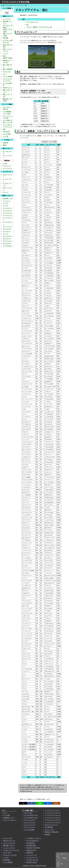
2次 (34, 860)
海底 (4, 129)
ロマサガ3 (13, 855)
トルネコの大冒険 (29, 830)
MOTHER (29, 848)
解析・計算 (6, 90)
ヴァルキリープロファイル (11, 850)
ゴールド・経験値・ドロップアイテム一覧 (39, 27)
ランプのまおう (7, 246)
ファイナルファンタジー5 (53, 820)
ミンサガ (6, 857)
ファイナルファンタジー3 (53, 815)
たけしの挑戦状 (8, 862)
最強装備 (5, 143)
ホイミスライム (7, 213)
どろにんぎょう (7, 210)
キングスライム (7, 236)
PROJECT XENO (31, 862)
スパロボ (29, 860)
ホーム (5, 813)
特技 (8, 65)
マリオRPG (30, 838)
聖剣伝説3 (55, 832)
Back (58, 866)
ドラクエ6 (9, 5)
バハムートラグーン (9, 848)
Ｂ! (48, 803)
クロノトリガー (49, 830)
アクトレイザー (8, 838)
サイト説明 (6, 815)
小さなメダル (7, 72)
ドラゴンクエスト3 (29, 820)
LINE (40, 803)
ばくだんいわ (7, 229)
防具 (8, 45)
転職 (4, 56)
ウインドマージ (7, 226)
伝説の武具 (6, 132)
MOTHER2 (37, 848)
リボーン (12, 845)
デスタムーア (7, 166)
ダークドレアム (7, 168)
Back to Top (60, 864)
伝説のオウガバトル (9, 841)
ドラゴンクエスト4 (29, 822)
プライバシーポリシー (10, 820)
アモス (5, 188)
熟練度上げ (6, 60)
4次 (37, 860)
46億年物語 (7, 860)
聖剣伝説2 (48, 832)
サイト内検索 (7, 8)
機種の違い (6, 99)
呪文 (4, 65)
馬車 (4, 33)
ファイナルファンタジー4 (53, 818)
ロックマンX (30, 857)
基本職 (5, 58)
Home (58, 862)
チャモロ (5, 183)
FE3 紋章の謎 (30, 843)
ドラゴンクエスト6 (29, 827)
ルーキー (5, 192)
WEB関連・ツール (9, 818)
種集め (5, 145)
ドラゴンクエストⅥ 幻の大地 (15, 2)
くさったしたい (7, 215)
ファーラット (7, 201)
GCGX (3, 5)
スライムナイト (7, 208)
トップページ (7, 19)
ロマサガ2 (6, 855)
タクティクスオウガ (9, 843)
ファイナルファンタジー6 (53, 822)
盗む (28, 25)
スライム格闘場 (7, 76)
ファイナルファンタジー (52, 810)
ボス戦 (5, 163)
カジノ (5, 74)
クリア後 (5, 136)
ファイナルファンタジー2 (53, 813)
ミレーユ (5, 179)
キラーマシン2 (7, 241)
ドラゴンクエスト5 (29, 825)
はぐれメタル (7, 243)
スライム (5, 206)
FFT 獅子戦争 (49, 827)
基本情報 (5, 21)
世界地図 (5, 38)
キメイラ (5, 234)
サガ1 (5, 853)
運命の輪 (6, 845)
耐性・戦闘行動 (7, 69)
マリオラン (38, 838)
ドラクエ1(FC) (28, 813)
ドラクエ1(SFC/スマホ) (31, 815)
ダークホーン (7, 231)
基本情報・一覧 (7, 198)
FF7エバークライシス (51, 825)
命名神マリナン (7, 88)
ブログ (46, 93)
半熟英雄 (47, 834)
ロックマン (30, 855)
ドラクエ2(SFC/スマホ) (31, 818)
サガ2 (9, 853)
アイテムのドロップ (32, 22)
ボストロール (7, 239)
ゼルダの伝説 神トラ (33, 841)
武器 (4, 45)
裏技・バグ (6, 94)
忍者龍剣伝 (30, 853)
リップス (5, 203)
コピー (56, 803)
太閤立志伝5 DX (31, 850)
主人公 (5, 175)
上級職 (10, 58)
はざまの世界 (7, 134)
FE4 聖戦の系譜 (31, 845)
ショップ (5, 53)
